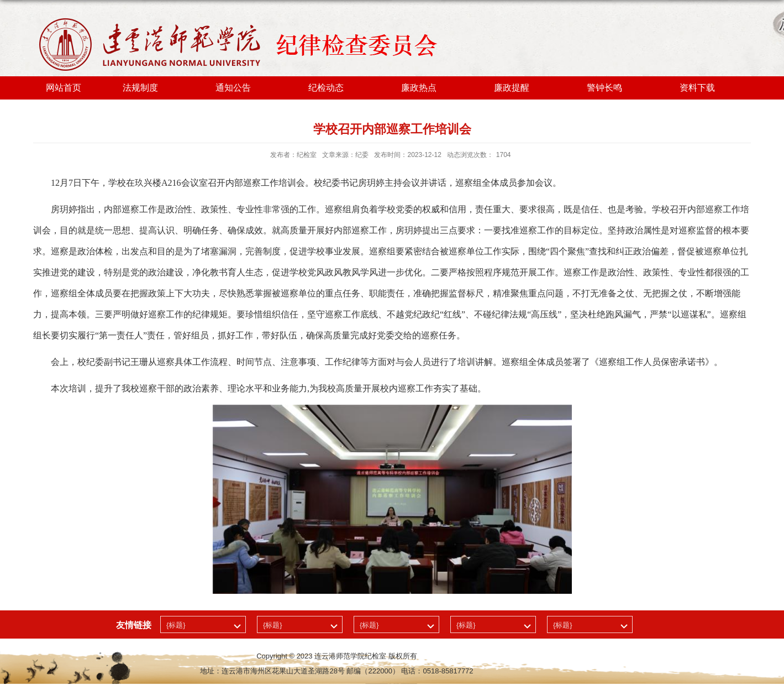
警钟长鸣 (604, 88)
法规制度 (140, 88)
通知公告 (233, 88)
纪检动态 (326, 88)
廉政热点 (419, 88)
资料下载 (697, 88)
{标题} (176, 625)
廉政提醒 (512, 88)
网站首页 (64, 88)
